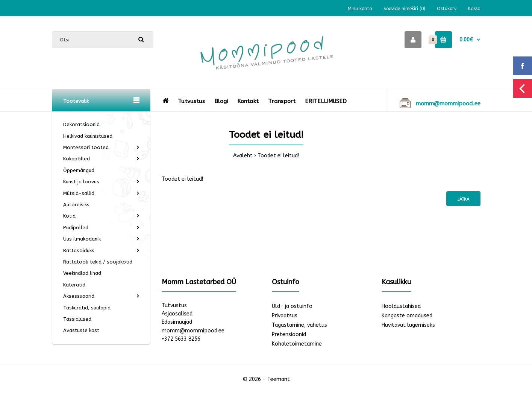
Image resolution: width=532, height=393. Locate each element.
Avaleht (243, 156)
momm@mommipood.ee (193, 331)
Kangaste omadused (407, 316)
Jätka (463, 199)
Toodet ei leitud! (278, 156)
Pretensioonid (289, 334)
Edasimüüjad (177, 322)
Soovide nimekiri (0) (404, 9)
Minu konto (360, 9)
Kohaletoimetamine (297, 344)
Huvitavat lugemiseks (408, 325)
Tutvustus (174, 305)
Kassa (474, 9)
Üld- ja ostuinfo (292, 306)
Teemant (279, 379)
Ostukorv (447, 9)
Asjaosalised (177, 314)
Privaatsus (285, 316)
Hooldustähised (401, 306)
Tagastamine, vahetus (299, 325)
